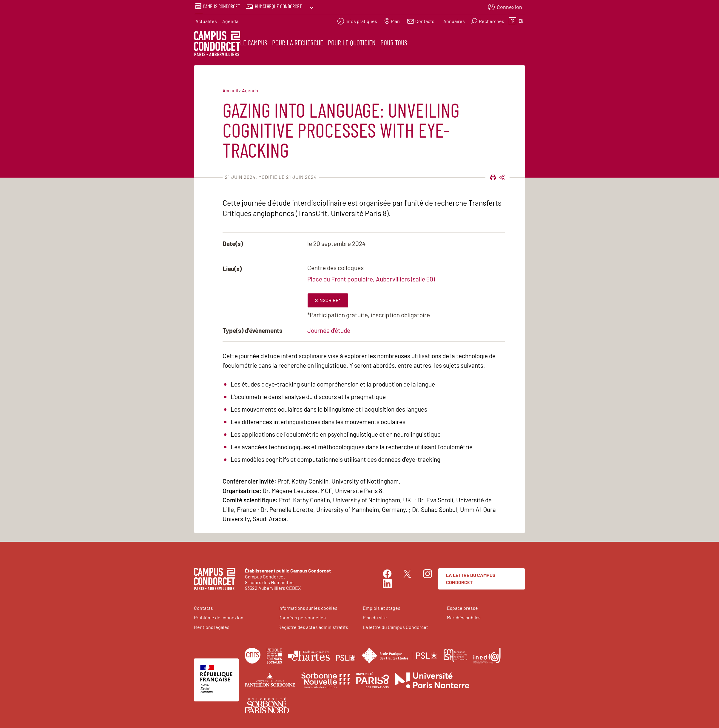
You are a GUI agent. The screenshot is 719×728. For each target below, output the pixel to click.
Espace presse (462, 607)
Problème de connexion (219, 617)
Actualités (206, 20)
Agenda (230, 20)
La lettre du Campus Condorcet (471, 578)
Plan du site (375, 617)
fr (512, 20)
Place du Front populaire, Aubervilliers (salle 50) (371, 278)
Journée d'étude (329, 330)
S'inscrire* (328, 300)
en (521, 20)
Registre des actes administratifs (313, 626)
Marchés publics (464, 617)
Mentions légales (212, 626)
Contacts (203, 607)
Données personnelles (302, 617)
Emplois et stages (382, 607)
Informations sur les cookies (308, 607)
